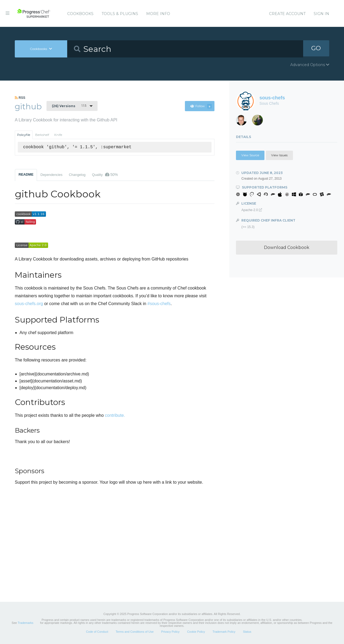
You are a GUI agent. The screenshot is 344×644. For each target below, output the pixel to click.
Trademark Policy (224, 632)
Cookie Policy (196, 632)
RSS (20, 98)
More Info (158, 14)
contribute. (115, 415)
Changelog (77, 175)
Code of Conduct (97, 632)
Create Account (287, 14)
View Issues (279, 155)
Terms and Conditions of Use (135, 632)
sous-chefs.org (29, 304)
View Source (250, 155)
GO (316, 49)
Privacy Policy (170, 632)
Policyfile (24, 135)
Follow (201, 106)
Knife (58, 135)
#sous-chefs (159, 304)
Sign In (321, 14)
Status (247, 632)
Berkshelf (42, 135)
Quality (105, 175)
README (26, 174)
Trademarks (26, 623)
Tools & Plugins (120, 14)
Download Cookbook (287, 247)
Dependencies (51, 175)
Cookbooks (80, 14)
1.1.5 (69, 106)
